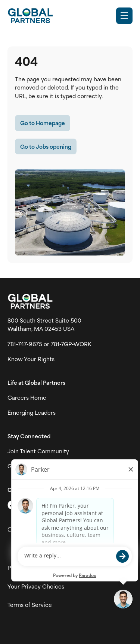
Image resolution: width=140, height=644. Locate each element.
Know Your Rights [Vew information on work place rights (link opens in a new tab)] (31, 359)
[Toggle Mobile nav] (124, 16)
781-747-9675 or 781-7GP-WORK (49, 344)
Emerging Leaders (32, 412)
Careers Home (27, 397)
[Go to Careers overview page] (30, 16)
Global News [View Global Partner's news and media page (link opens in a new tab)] (24, 466)
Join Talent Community (38, 451)
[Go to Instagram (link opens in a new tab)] (28, 505)
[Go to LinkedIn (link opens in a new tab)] (43, 505)
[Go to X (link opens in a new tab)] (12, 505)
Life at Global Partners (36, 383)
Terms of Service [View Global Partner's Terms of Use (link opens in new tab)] (30, 605)
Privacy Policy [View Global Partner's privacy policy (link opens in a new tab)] (26, 568)
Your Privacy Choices (36, 586)
